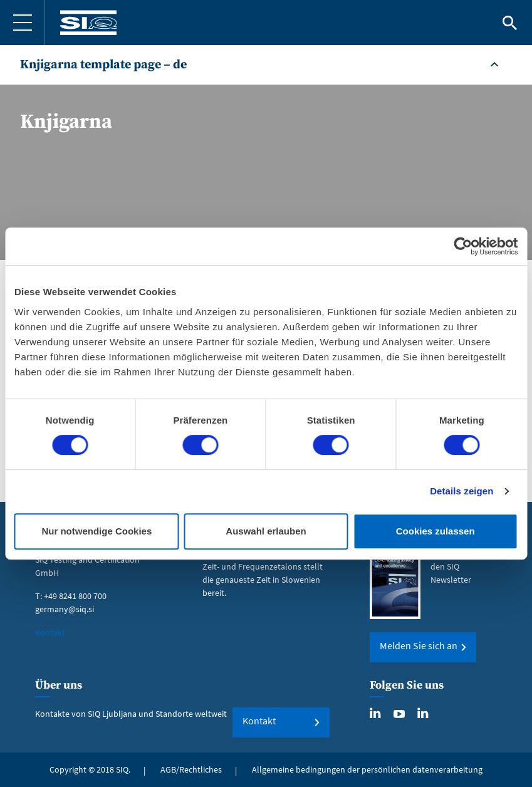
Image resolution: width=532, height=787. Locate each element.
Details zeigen (462, 491)
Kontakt (50, 632)
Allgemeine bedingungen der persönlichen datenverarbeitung (367, 769)
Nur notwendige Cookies (96, 531)
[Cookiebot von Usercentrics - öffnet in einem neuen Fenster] (463, 246)
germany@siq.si (65, 609)
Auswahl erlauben (266, 531)
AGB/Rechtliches (191, 769)
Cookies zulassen (436, 531)
